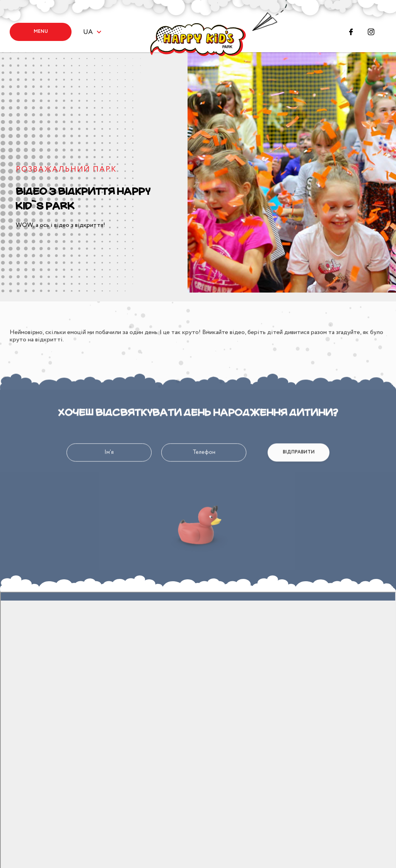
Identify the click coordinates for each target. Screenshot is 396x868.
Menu (41, 31)
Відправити (299, 470)
